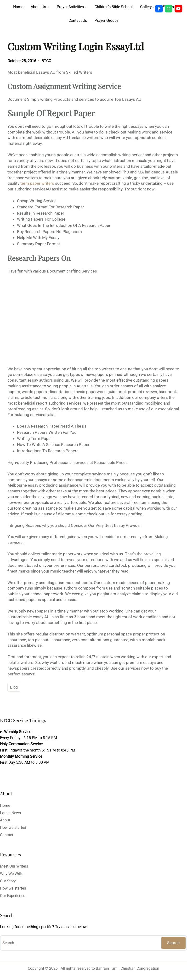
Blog (14, 687)
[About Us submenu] (48, 7)
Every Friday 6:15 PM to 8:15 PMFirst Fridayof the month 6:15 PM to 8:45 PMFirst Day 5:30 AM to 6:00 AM (38, 747)
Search (173, 943)
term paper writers (37, 183)
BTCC (46, 61)
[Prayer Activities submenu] (86, 7)
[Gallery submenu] (154, 7)
